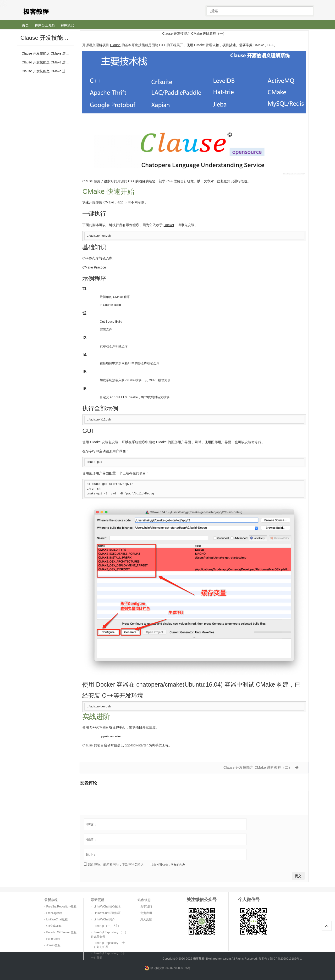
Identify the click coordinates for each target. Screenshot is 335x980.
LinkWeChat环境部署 (107, 912)
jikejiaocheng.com (219, 958)
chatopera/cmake (159, 684)
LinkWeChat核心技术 (107, 906)
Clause (115, 45)
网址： (91, 854)
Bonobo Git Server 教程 (61, 932)
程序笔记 (67, 25)
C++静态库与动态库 (97, 258)
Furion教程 (53, 938)
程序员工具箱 (45, 25)
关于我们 (146, 906)
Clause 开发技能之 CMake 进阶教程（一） (48, 53)
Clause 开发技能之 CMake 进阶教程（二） (48, 62)
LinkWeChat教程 (57, 919)
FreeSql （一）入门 (106, 925)
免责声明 (146, 912)
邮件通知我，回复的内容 (167, 864)
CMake (109, 202)
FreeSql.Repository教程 (61, 906)
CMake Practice (94, 267)
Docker (169, 225)
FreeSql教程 (54, 912)
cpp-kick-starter (110, 736)
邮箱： (91, 839)
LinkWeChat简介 (104, 919)
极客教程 (53, 11)
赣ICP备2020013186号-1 (286, 958)
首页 (25, 25)
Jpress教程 (53, 945)
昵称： (91, 824)
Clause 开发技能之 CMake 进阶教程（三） (48, 71)
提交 (298, 875)
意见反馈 (146, 919)
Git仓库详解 (54, 925)
